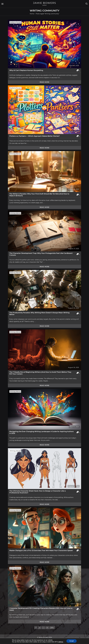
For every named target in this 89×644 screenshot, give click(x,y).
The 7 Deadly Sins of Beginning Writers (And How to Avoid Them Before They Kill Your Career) (40, 373)
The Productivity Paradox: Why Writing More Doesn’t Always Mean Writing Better (39, 314)
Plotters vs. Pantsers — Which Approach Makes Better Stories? (34, 136)
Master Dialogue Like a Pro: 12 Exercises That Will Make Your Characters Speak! (41, 551)
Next (52, 628)
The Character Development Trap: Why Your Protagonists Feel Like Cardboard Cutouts (41, 254)
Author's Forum (15, 22)
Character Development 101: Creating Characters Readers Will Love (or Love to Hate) (41, 609)
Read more (44, 82)
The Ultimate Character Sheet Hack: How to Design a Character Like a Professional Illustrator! (38, 492)
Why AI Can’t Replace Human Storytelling (26, 70)
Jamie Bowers (45, 3)
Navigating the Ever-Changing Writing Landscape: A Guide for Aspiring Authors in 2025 (41, 432)
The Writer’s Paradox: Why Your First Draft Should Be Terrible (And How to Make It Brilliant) (39, 195)
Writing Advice (15, 154)
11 (47, 628)
